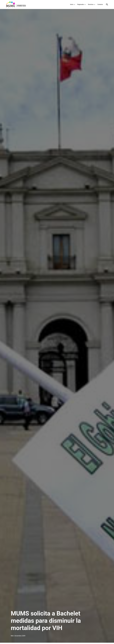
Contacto (100, 4)
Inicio (72, 4)
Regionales (81, 4)
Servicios (91, 4)
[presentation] (74, 5)
